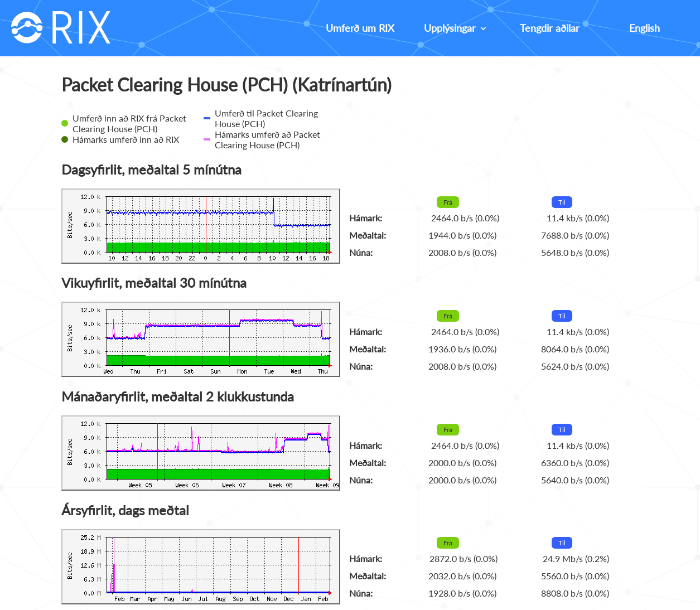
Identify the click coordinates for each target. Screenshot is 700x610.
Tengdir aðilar (550, 28)
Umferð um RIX (360, 28)
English (645, 28)
